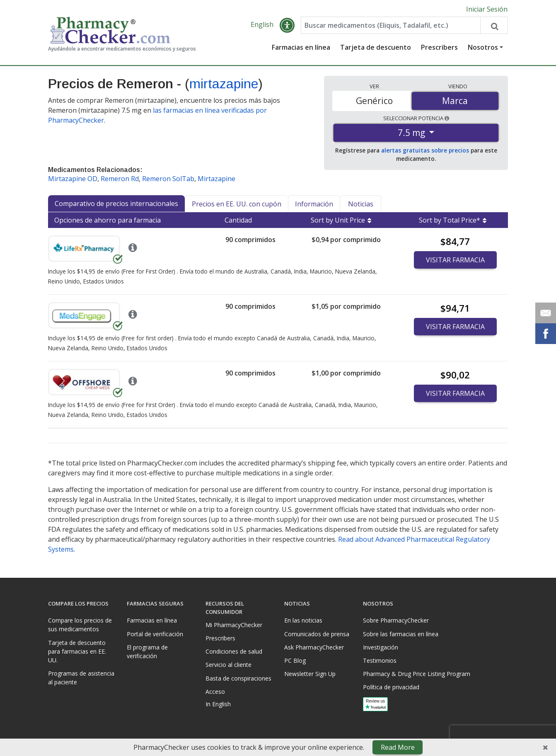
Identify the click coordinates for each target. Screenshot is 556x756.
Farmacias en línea (301, 48)
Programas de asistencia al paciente (81, 678)
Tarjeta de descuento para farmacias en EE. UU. (77, 651)
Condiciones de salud (234, 651)
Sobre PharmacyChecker (396, 620)
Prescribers (439, 48)
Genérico (374, 101)
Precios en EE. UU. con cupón (237, 204)
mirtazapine (224, 84)
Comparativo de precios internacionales (116, 204)
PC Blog (295, 660)
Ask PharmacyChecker (314, 647)
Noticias (361, 204)
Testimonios (380, 660)
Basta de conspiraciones (238, 678)
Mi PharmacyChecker (234, 625)
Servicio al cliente (228, 665)
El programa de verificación (147, 652)
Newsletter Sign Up (310, 674)
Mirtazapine (216, 179)
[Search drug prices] (494, 26)
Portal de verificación (155, 634)
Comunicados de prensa (317, 634)
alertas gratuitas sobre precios (425, 151)
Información (314, 204)
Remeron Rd (120, 179)
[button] (287, 26)
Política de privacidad (391, 687)
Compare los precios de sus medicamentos (80, 625)
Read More (398, 747)
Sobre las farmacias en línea (401, 634)
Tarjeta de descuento (376, 48)
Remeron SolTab (168, 179)
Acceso (215, 692)
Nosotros (483, 48)
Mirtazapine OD (73, 179)
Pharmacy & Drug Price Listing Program (417, 674)
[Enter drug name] (391, 26)
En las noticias (303, 620)
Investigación (381, 647)
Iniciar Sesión (487, 9)
